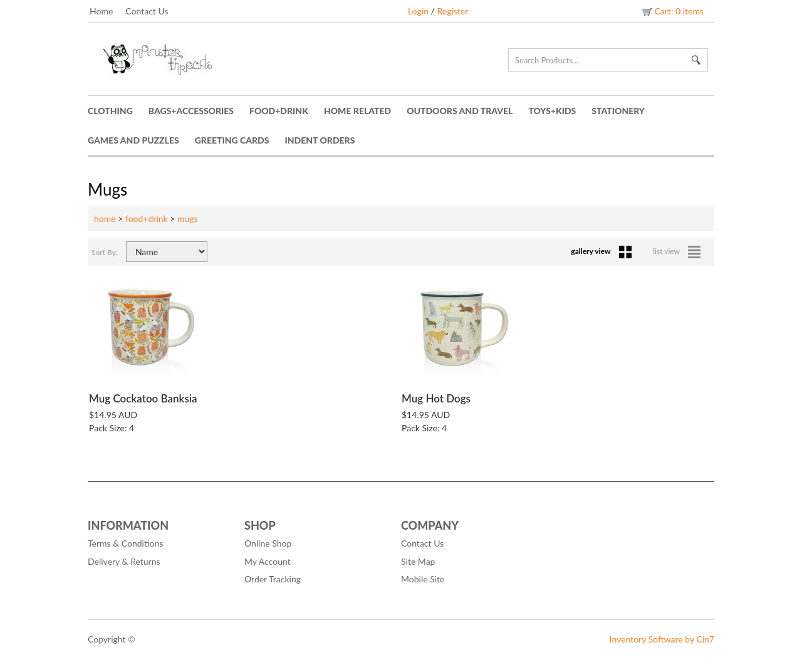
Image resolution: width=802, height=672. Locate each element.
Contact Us (147, 11)
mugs (188, 218)
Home (101, 11)
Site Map (418, 561)
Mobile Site (423, 579)
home (105, 218)
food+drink (147, 218)
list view (677, 251)
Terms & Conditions (125, 543)
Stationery (618, 111)
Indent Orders (320, 140)
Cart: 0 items (672, 11)
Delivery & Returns (124, 561)
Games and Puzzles (133, 140)
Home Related (357, 111)
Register (452, 11)
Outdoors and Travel (460, 111)
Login (418, 11)
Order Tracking (273, 579)
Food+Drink (279, 111)
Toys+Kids (552, 111)
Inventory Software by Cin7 (662, 639)
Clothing (110, 111)
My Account (268, 561)
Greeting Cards (232, 140)
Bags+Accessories (191, 111)
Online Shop (268, 543)
